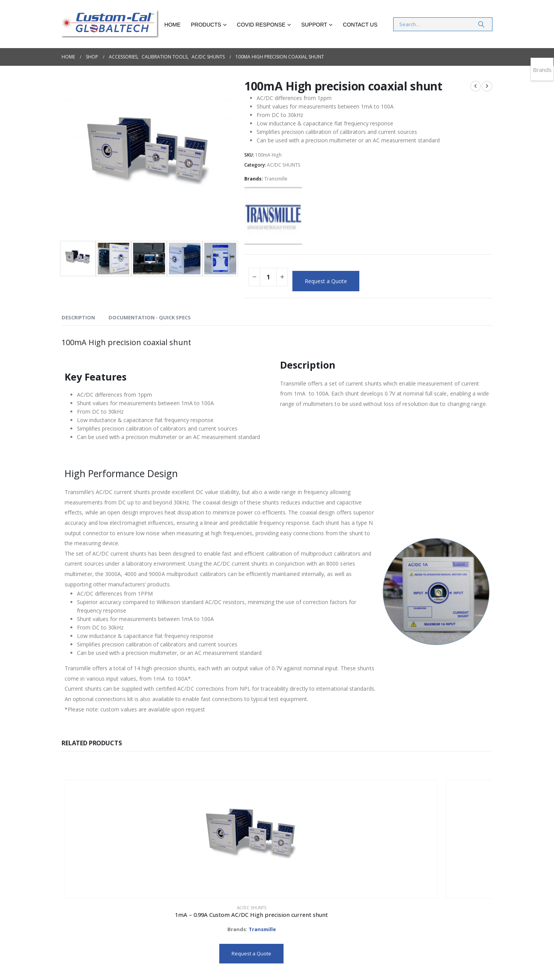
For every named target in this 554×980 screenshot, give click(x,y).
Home (172, 25)
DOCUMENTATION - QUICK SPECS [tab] (150, 317)
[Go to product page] (104, 819)
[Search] (481, 24)
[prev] (476, 86)
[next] (487, 86)
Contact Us (360, 25)
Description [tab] (78, 317)
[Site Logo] (110, 24)
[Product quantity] (268, 277)
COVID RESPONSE (261, 25)
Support (314, 25)
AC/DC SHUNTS (284, 165)
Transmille (276, 179)
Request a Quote (326, 281)
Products (206, 25)
